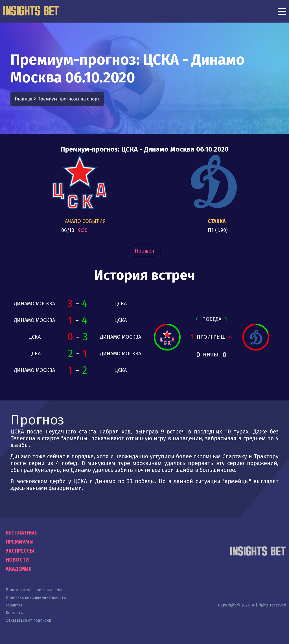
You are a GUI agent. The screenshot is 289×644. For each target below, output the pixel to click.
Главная (24, 99)
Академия (19, 569)
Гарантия (14, 605)
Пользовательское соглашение (35, 590)
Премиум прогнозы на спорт (68, 99)
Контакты (15, 613)
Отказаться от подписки (28, 620)
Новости (17, 560)
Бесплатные (21, 533)
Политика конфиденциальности (36, 598)
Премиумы (20, 542)
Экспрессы (20, 551)
